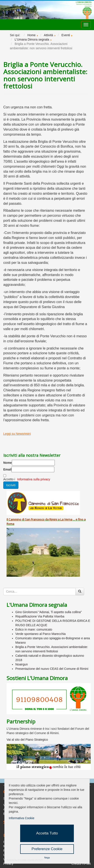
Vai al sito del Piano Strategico (27, 740)
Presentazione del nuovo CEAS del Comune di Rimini (52, 669)
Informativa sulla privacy (34, 479)
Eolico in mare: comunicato (34, 629)
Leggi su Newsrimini (17, 434)
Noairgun (22, 664)
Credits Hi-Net (81, 864)
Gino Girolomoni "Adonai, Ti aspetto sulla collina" (49, 612)
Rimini (53, 519)
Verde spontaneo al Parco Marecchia (41, 634)
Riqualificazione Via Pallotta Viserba (40, 616)
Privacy (8, 864)
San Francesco (35, 519)
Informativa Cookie (22, 818)
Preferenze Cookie (47, 849)
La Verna (66, 519)
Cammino (15, 519)
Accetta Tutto (47, 833)
